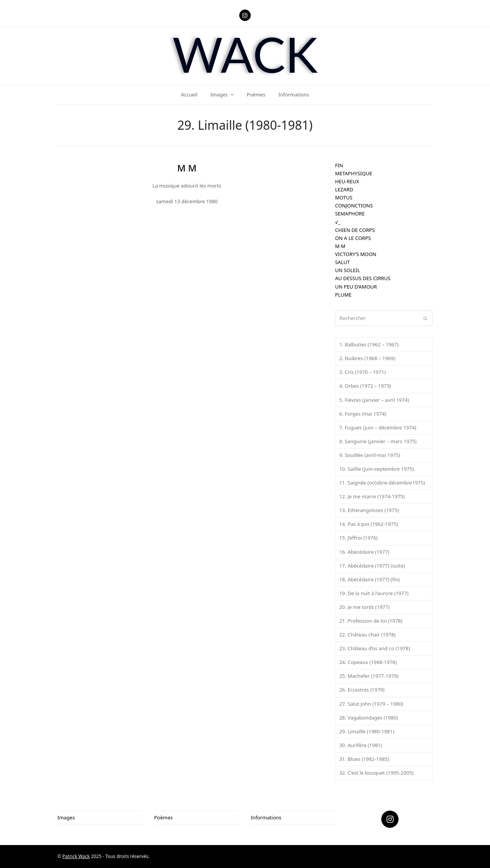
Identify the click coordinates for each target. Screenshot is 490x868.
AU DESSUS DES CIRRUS (363, 278)
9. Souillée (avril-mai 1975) (370, 455)
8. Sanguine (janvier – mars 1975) (378, 441)
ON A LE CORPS (353, 238)
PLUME (343, 295)
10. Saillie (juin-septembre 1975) (376, 469)
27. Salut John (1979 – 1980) (371, 704)
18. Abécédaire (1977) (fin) (369, 579)
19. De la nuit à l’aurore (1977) (374, 593)
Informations (266, 817)
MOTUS (344, 197)
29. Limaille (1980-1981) (367, 731)
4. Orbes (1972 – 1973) (365, 386)
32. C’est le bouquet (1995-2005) (376, 773)
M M (340, 246)
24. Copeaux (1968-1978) (368, 662)
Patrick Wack (76, 856)
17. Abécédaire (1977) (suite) (372, 566)
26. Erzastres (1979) (362, 690)
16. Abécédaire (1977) (364, 552)
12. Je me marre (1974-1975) (372, 496)
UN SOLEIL (347, 270)
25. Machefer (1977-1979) (369, 676)
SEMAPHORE (350, 214)
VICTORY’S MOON (356, 254)
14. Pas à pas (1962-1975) (369, 524)
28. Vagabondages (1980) (369, 718)
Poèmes (164, 817)
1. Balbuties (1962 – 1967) (369, 344)
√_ (338, 222)
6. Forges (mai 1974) (363, 414)
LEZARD (344, 189)
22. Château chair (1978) (367, 635)
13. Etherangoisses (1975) (369, 510)
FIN (339, 165)
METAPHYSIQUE (354, 173)
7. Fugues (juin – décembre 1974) (378, 427)
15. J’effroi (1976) (358, 538)
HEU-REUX (347, 181)
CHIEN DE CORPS (355, 230)
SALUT (342, 262)
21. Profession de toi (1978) (371, 621)
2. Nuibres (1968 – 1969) (367, 358)
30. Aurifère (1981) (361, 745)
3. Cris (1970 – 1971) (362, 372)
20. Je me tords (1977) (364, 607)
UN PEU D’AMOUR (356, 287)
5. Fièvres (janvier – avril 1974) (374, 400)
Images (66, 817)
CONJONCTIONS (354, 206)
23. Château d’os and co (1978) (375, 648)
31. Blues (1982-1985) (364, 759)
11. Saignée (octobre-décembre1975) (382, 483)
